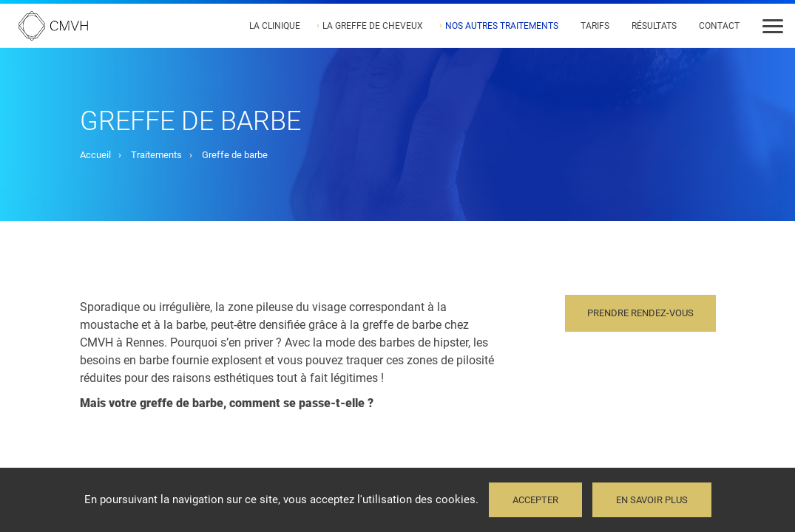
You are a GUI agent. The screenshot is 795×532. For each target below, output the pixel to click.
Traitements (156, 155)
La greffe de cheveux (373, 26)
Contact (719, 26)
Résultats (654, 26)
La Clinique (275, 26)
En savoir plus (652, 500)
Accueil (95, 155)
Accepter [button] (535, 500)
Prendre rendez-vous (640, 313)
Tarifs (595, 26)
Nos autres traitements (502, 26)
